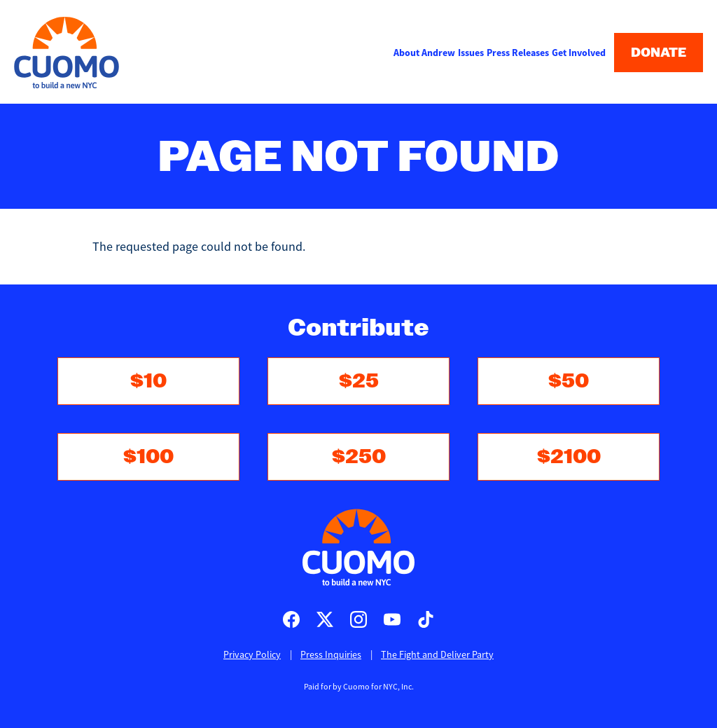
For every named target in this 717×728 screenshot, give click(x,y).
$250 (359, 456)
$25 (359, 381)
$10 (148, 381)
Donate (659, 53)
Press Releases (518, 53)
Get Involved (579, 53)
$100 (148, 456)
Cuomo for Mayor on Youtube (392, 619)
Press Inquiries (331, 654)
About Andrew (424, 53)
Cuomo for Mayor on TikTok (426, 619)
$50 (569, 381)
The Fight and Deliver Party (437, 654)
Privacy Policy (252, 654)
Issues (471, 53)
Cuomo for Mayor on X (325, 619)
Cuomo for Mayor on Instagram (358, 619)
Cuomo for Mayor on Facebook (291, 619)
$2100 (569, 456)
